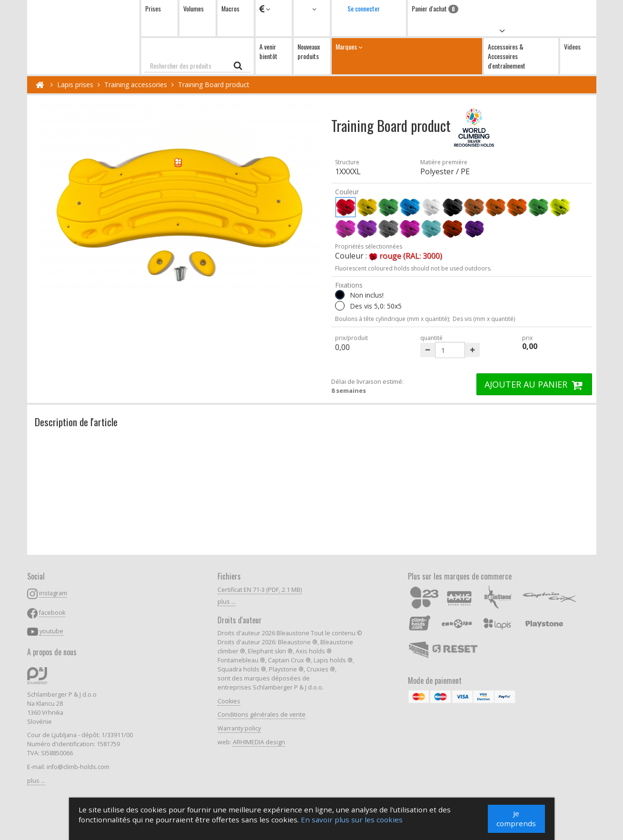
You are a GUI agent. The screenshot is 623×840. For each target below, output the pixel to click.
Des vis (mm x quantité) (484, 319)
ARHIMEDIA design (259, 742)
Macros (230, 8)
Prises (153, 8)
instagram (53, 593)
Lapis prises (75, 85)
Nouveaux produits (309, 51)
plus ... (36, 781)
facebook (52, 613)
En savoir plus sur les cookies (352, 822)
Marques (407, 56)
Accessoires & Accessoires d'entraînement (507, 56)
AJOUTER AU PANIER (534, 384)
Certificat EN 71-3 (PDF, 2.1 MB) (260, 590)
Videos (572, 46)
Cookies (229, 701)
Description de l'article (76, 422)
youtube (51, 631)
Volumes (193, 8)
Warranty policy (239, 728)
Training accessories (136, 85)
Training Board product (214, 85)
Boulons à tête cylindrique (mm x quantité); (393, 319)
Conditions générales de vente (262, 715)
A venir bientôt (268, 51)
